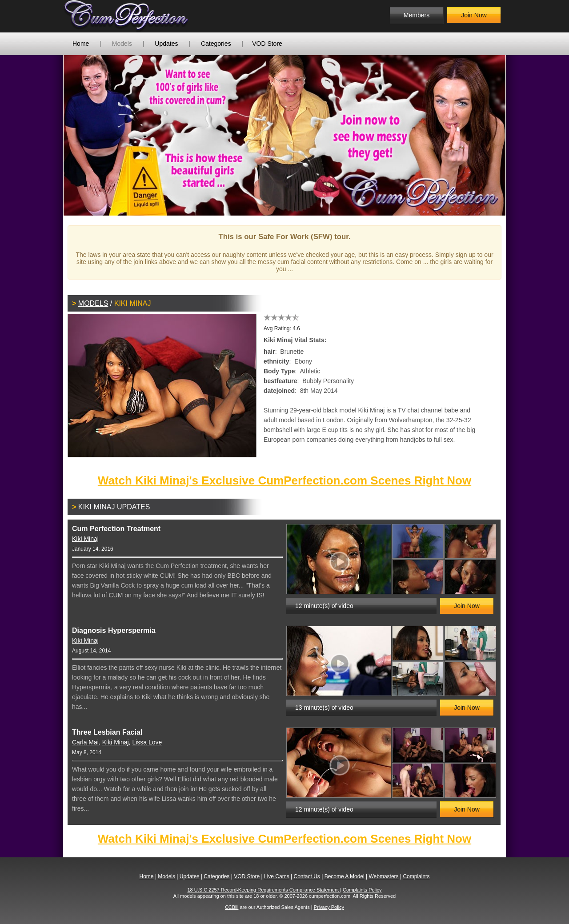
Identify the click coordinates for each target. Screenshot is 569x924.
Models (122, 44)
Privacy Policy (329, 907)
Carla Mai (85, 742)
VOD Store (267, 44)
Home (81, 44)
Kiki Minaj (85, 539)
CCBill (232, 907)
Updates (166, 44)
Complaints (416, 876)
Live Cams (277, 876)
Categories (216, 44)
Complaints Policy (362, 890)
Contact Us (307, 876)
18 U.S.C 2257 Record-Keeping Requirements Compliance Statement (264, 890)
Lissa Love (147, 742)
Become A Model (345, 876)
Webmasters (383, 876)
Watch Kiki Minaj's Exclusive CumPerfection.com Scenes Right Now (284, 480)
